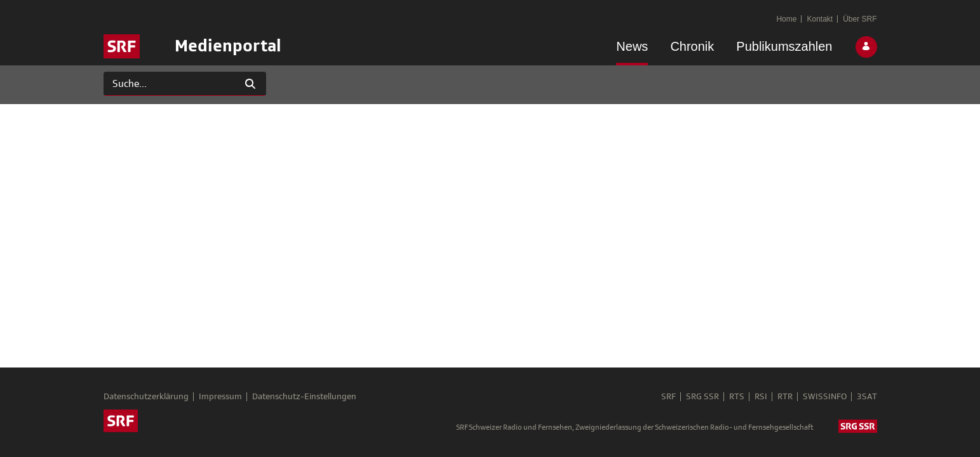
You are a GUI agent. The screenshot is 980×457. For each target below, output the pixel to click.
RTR (785, 397)
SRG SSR (702, 397)
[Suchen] (169, 84)
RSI (761, 397)
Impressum (220, 397)
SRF (668, 397)
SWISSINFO (825, 397)
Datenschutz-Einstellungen (304, 397)
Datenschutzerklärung (146, 397)
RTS (737, 397)
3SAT (867, 397)
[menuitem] (632, 49)
